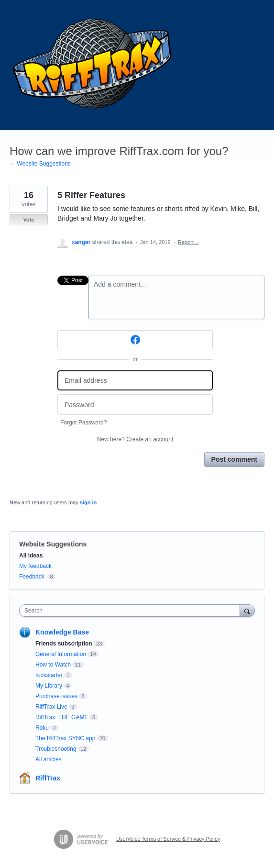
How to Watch (53, 665)
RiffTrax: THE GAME (62, 717)
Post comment (234, 459)
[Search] (247, 610)
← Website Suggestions (40, 164)
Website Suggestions (53, 544)
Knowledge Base (62, 632)
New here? (135, 439)
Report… (188, 242)
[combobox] (132, 611)
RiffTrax (48, 778)
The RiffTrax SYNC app (65, 738)
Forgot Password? (83, 423)
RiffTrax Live (51, 707)
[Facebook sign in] (135, 340)
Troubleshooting (56, 749)
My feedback (35, 566)
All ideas (31, 556)
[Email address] (135, 381)
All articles (49, 759)
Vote (28, 220)
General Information (61, 654)
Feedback (32, 577)
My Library (49, 686)
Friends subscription (64, 644)
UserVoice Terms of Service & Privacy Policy (168, 839)
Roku (42, 728)
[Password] (135, 405)
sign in (88, 502)
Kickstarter (49, 675)
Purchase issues (56, 696)
